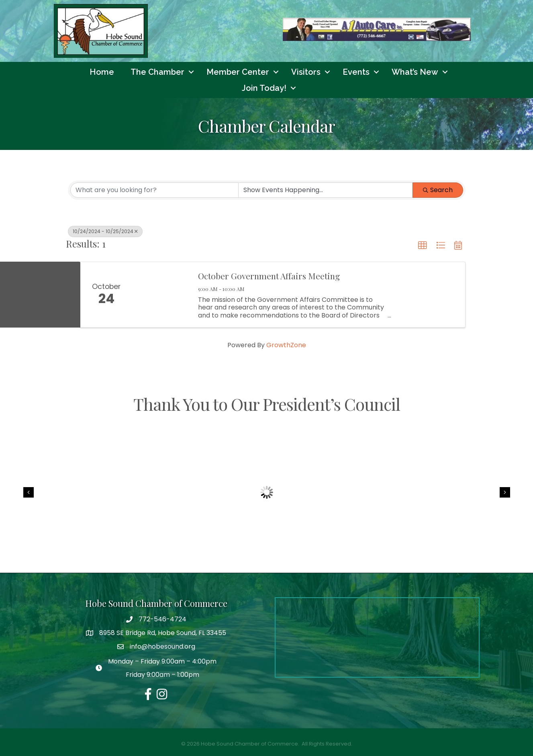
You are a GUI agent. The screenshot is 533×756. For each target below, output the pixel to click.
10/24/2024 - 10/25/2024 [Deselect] (105, 231)
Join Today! (264, 88)
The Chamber (157, 72)
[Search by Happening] (326, 190)
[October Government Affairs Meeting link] (161, 295)
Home (102, 72)
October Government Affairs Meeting (269, 276)
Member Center (238, 72)
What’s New (415, 72)
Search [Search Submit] (438, 190)
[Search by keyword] (154, 190)
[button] (423, 246)
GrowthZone (286, 345)
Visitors (306, 72)
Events (356, 72)
